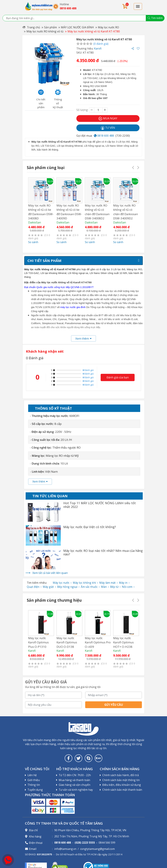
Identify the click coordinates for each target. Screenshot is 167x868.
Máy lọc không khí (84, 583)
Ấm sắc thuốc (89, 587)
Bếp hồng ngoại (67, 587)
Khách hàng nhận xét (45, 351)
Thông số (53, 408)
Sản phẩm (50, 27)
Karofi (98, 48)
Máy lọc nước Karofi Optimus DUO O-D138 (67, 642)
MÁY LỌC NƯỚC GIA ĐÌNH (77, 27)
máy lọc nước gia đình (73, 307)
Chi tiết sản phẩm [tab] (44, 261)
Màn (104, 587)
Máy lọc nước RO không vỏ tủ (45, 31)
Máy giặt (48, 587)
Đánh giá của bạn (118, 377)
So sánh (33, 242)
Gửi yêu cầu (114, 705)
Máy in (123, 583)
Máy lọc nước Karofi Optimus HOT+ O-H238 (123, 642)
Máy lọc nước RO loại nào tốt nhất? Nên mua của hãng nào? (103, 553)
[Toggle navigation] (138, 6)
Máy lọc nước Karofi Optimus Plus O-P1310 (38, 642)
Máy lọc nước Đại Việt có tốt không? (90, 527)
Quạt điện (33, 587)
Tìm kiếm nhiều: (37, 583)
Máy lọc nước (61, 583)
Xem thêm (40, 481)
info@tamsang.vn (65, 849)
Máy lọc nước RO (108, 27)
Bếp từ (114, 587)
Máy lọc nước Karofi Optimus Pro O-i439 (98, 642)
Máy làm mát (107, 583)
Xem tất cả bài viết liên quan (50, 573)
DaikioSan (35, 222)
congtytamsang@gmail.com (97, 849)
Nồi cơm (127, 587)
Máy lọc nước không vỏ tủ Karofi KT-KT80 (94, 31)
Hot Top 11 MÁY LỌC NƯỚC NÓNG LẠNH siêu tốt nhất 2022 (100, 505)
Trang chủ (31, 27)
